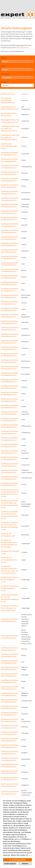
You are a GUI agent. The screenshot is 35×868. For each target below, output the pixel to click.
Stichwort (4, 82)
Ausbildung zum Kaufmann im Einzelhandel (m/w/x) (10, 154)
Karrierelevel (5, 74)
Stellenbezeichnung (8, 94)
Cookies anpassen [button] (10, 864)
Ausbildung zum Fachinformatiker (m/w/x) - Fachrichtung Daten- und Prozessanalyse (10, 543)
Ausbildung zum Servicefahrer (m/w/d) (8, 535)
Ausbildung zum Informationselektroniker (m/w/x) (9, 146)
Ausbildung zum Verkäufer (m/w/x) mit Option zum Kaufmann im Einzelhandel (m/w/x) (9, 504)
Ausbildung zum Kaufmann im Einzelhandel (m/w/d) (10, 655)
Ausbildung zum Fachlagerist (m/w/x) (10, 552)
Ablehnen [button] (25, 864)
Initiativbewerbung (22, 47)
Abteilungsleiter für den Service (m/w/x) (9, 114)
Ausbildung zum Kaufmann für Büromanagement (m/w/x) (10, 579)
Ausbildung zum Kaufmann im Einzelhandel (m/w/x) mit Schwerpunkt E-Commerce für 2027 (10, 493)
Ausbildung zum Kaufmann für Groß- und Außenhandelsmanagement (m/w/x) (10, 598)
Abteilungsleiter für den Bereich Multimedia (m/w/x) (10, 108)
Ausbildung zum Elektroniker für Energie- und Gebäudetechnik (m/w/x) (10, 137)
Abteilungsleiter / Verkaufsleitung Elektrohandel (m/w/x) (8, 100)
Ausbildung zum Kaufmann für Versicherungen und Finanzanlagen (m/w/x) (10, 608)
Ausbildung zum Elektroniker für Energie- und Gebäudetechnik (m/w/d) (10, 128)
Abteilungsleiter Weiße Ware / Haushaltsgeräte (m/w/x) (10, 121)
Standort (4, 58)
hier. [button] (30, 855)
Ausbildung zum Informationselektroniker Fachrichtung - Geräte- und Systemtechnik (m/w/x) (10, 570)
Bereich (3, 66)
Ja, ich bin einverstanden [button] (18, 860)
